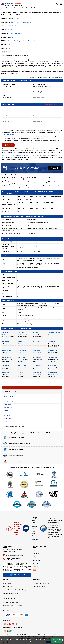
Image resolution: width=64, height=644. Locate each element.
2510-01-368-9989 (11, 26)
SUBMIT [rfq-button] (8, 145)
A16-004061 (37, 358)
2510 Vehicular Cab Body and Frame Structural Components (23, 41)
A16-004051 (22, 350)
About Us (36, 553)
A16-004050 (6, 350)
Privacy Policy (8, 583)
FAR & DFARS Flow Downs (41, 583)
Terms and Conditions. (8, 134)
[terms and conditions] (3, 131)
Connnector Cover (8, 407)
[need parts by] (47, 92)
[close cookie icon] (62, 640)
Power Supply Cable (9, 402)
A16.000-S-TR (7, 342)
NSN (4, 96)
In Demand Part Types (10, 392)
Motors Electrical (8, 416)
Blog (34, 557)
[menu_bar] (61, 4)
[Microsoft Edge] (11, 631)
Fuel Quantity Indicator (9, 396)
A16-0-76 (36, 333)
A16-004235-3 (53, 372)
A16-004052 (37, 350)
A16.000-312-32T (54, 333)
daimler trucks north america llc (21, 22)
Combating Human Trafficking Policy (15, 590)
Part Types (36, 563)
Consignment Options (40, 587)
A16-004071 (6, 365)
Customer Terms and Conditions (13, 606)
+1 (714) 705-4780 (13, 559)
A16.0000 (21, 342)
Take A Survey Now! (17, 575)
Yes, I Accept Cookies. (57, 640)
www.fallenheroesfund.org (55, 534)
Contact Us (36, 560)
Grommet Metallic (8, 419)
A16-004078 (22, 365)
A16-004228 (6, 372)
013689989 (8, 30)
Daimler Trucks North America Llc (15, 8)
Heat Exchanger (8, 405)
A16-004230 (22, 372)
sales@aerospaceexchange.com (15, 555)
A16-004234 (37, 372)
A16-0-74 (21, 333)
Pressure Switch (8, 399)
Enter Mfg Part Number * (10, 84)
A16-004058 (6, 358)
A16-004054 (53, 350)
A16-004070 (53, 358)
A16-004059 (22, 358)
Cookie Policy (8, 587)
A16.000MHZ (37, 342)
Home (3, 8)
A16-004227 (52, 365)
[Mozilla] (8, 631)
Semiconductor (7, 413)
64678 (11, 37)
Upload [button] (54, 168)
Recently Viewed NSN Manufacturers (14, 426)
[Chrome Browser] (5, 631)
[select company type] (17, 116)
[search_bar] (58, 4)
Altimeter (6, 410)
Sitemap (36, 567)
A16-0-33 (5, 333)
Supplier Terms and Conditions (13, 602)
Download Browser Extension (13, 627)
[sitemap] (34, 570)
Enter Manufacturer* (39, 84)
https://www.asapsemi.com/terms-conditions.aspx (16, 156)
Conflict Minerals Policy (11, 593)
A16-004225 (37, 365)
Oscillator (6, 421)
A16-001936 (52, 342)
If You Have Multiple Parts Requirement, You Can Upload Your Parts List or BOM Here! (27, 168)
